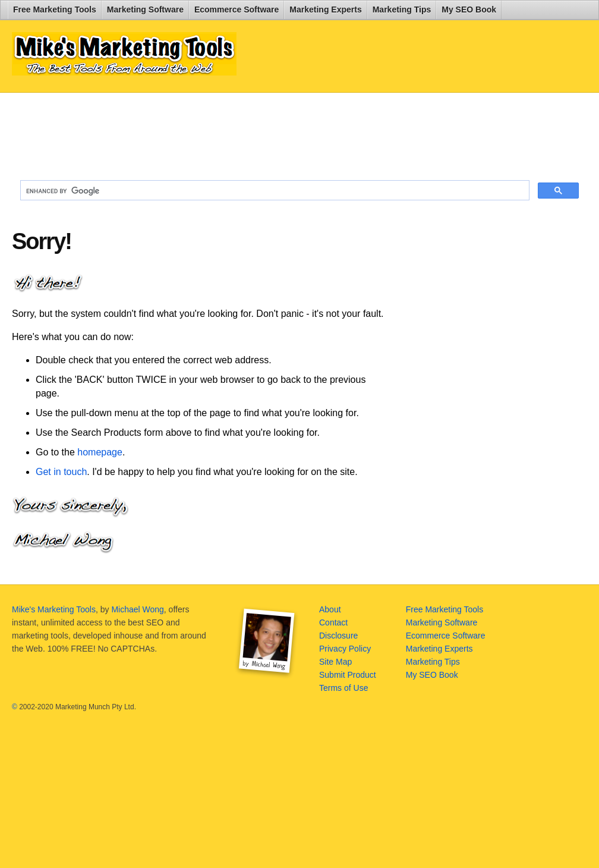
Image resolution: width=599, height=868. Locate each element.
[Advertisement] (299, 131)
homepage (100, 452)
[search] (274, 191)
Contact (333, 622)
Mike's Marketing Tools (54, 609)
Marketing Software (145, 10)
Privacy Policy (345, 649)
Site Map (335, 662)
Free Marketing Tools (55, 10)
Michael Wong (137, 609)
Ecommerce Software (237, 10)
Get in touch (61, 472)
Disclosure (338, 636)
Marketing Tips (402, 10)
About (330, 609)
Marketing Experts (325, 10)
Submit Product (348, 675)
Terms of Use (343, 688)
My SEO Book (469, 10)
